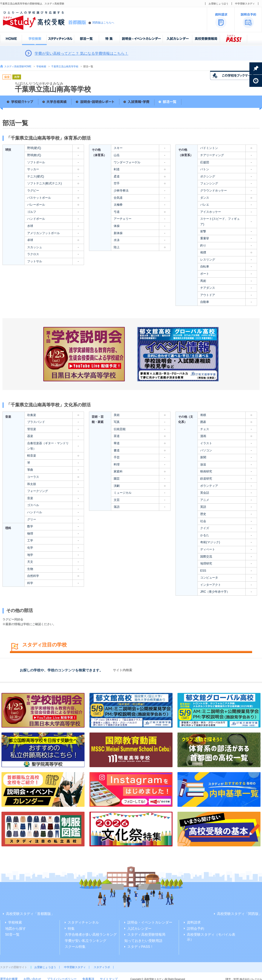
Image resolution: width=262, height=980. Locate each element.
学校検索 (41, 66)
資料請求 (194, 922)
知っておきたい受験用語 (143, 941)
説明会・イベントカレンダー (150, 922)
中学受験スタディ (245, 4)
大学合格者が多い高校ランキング (91, 934)
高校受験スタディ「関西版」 (240, 914)
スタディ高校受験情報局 (146, 934)
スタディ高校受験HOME (18, 66)
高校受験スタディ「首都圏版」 (30, 914)
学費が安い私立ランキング (86, 941)
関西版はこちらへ (103, 23)
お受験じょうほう (218, 4)
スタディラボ (102, 967)
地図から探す (16, 929)
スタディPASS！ (140, 947)
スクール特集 (75, 947)
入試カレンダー (139, 929)
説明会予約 (196, 929)
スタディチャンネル (83, 922)
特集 (71, 929)
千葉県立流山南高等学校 (65, 66)
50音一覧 (12, 934)
